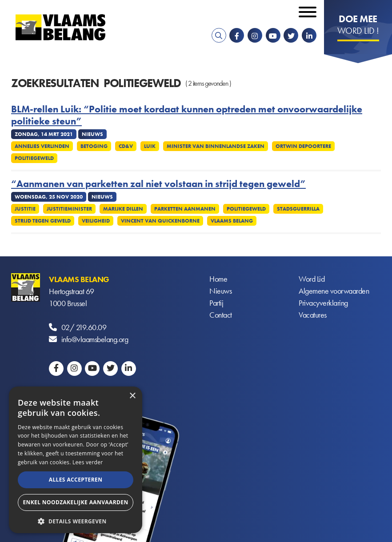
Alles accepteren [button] (76, 480)
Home (218, 279)
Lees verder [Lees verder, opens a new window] (88, 462)
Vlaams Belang (232, 221)
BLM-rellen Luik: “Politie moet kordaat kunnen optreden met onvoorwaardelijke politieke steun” (187, 115)
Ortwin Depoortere (303, 146)
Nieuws (220, 291)
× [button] (132, 396)
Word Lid (312, 279)
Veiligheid (96, 221)
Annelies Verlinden (42, 146)
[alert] (76, 460)
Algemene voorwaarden (334, 291)
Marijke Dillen (123, 209)
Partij (216, 303)
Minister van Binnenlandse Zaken (216, 146)
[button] (76, 520)
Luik (150, 146)
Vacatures (313, 315)
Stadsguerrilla (298, 209)
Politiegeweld (34, 158)
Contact (221, 315)
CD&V (126, 146)
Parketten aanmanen (185, 209)
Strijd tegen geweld (43, 221)
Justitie (25, 209)
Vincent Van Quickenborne (160, 221)
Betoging (94, 146)
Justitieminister (69, 209)
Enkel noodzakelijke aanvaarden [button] (75, 502)
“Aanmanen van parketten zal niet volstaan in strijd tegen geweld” (158, 184)
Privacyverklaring (323, 303)
